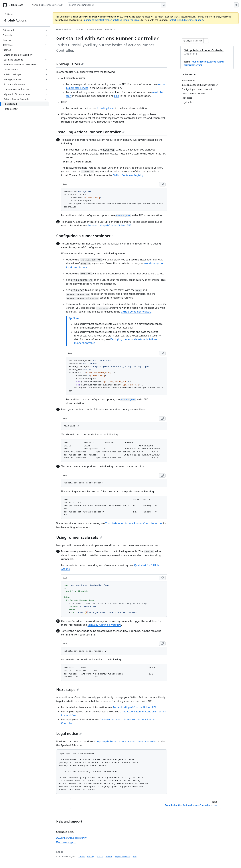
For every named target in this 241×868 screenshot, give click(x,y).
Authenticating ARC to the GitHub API (109, 225)
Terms (82, 857)
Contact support (66, 842)
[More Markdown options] (206, 41)
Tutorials (79, 29)
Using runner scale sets (79, 537)
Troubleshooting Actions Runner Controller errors (134, 523)
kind (117, 96)
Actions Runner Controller (100, 29)
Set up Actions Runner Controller (204, 50)
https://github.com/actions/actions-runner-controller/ (126, 741)
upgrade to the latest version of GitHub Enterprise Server (111, 20)
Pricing (109, 857)
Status (100, 857)
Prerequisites (70, 64)
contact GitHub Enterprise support (186, 20)
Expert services (123, 857)
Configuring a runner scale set (85, 236)
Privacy (91, 857)
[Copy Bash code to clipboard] (162, 184)
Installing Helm (106, 108)
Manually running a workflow (104, 625)
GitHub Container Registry (128, 175)
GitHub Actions (16, 20)
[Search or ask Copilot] (117, 5)
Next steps (68, 689)
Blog (135, 857)
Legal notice (69, 733)
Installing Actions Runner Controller (90, 132)
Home (8, 14)
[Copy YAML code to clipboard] (162, 578)
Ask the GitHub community (71, 838)
